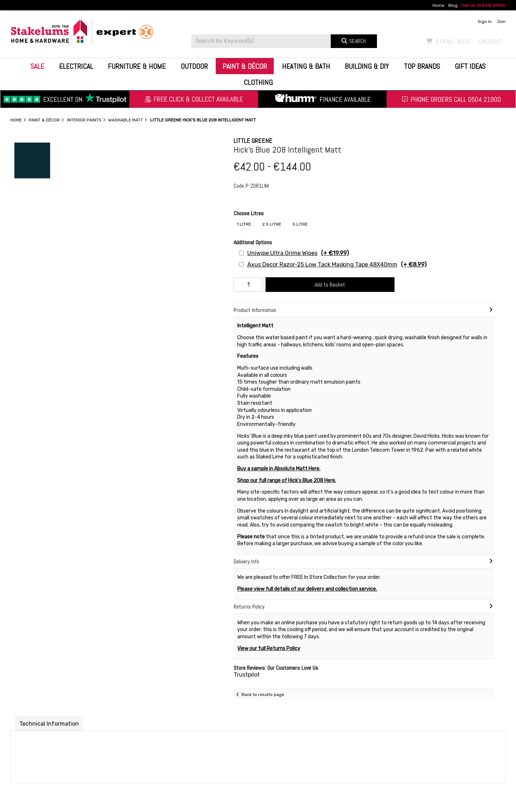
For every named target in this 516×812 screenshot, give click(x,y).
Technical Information (49, 724)
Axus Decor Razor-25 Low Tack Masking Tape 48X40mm (337, 265)
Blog (453, 5)
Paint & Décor (245, 66)
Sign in (485, 21)
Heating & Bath (306, 66)
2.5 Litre (272, 224)
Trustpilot (247, 675)
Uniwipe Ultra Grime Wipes (298, 253)
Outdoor (194, 66)
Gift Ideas (470, 66)
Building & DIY (367, 66)
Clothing (258, 82)
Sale (37, 66)
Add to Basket (330, 285)
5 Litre (300, 224)
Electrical (76, 66)
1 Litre (244, 224)
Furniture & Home (137, 66)
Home (438, 5)
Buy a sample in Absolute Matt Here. (279, 469)
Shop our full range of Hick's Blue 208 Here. (287, 481)
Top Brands (422, 66)
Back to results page (263, 695)
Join (501, 21)
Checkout (490, 41)
